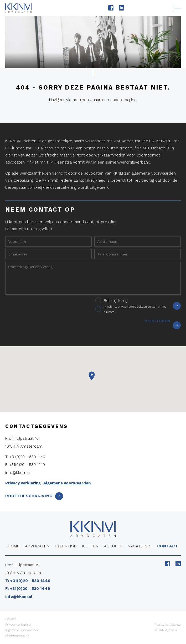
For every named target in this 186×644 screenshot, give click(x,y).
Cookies (11, 619)
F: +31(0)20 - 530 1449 (25, 465)
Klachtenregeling (17, 636)
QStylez (175, 625)
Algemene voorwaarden (67, 483)
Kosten (90, 546)
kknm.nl (50, 180)
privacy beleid (127, 307)
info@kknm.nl (18, 473)
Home (14, 546)
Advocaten (37, 546)
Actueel (113, 546)
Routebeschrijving (34, 496)
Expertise (66, 546)
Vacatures (140, 546)
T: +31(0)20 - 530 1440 (25, 457)
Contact (168, 546)
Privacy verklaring (23, 483)
